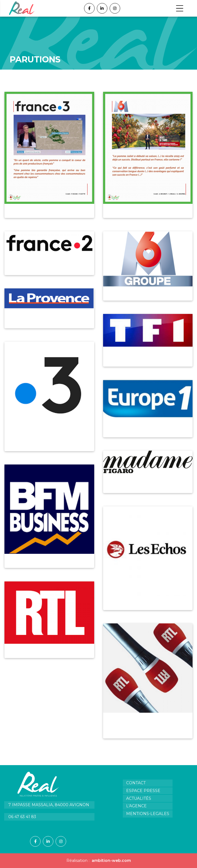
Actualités (139, 798)
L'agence (136, 806)
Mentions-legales (148, 814)
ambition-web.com (111, 861)
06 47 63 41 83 (22, 817)
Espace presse (143, 791)
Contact (136, 783)
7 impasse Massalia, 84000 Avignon (49, 805)
